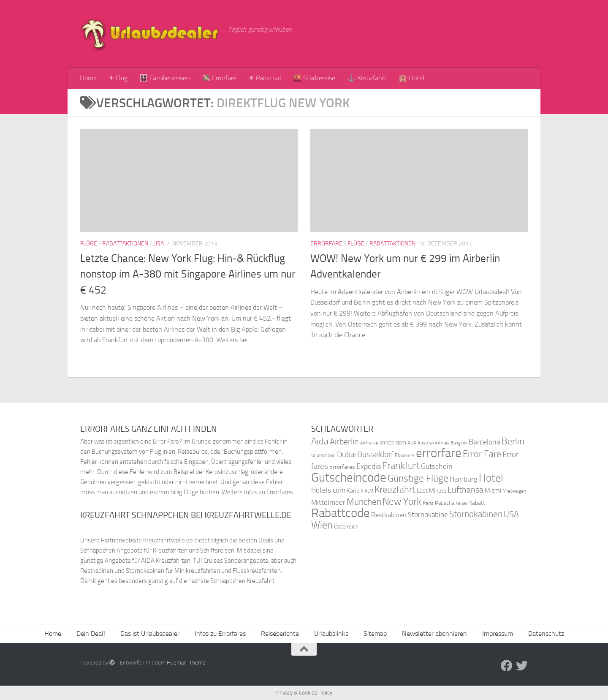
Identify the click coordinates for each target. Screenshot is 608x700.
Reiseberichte (280, 633)
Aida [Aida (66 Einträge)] (320, 441)
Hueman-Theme (186, 663)
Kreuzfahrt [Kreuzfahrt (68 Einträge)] (395, 489)
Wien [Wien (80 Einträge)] (322, 525)
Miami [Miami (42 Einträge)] (493, 490)
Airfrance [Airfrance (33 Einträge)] (369, 443)
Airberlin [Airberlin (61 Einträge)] (344, 441)
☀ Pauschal (265, 78)
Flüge (89, 244)
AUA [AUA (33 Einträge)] (412, 443)
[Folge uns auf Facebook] (507, 666)
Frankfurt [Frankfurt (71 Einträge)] (401, 466)
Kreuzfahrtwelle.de (168, 540)
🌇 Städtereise (314, 78)
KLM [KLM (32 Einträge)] (369, 491)
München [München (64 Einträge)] (364, 502)
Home (88, 78)
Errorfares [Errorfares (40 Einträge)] (342, 467)
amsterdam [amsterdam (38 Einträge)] (393, 443)
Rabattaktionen (125, 244)
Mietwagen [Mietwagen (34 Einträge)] (514, 491)
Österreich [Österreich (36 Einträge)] (346, 527)
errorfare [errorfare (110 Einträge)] (439, 453)
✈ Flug (118, 78)
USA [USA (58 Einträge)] (511, 514)
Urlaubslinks (331, 633)
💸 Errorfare (219, 78)
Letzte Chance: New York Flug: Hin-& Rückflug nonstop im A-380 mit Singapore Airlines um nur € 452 (188, 274)
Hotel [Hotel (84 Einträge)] (491, 478)
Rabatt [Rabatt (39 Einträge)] (477, 503)
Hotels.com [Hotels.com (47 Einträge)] (328, 490)
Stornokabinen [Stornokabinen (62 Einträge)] (476, 514)
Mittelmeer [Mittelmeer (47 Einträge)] (328, 503)
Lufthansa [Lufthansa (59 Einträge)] (465, 490)
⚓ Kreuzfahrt (367, 78)
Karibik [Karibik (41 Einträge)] (355, 491)
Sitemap (375, 633)
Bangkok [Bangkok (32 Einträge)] (459, 443)
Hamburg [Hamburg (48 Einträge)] (464, 479)
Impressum (498, 633)
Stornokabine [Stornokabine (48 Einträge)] (428, 515)
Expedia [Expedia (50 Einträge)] (369, 467)
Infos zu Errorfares (220, 633)
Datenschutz (546, 633)
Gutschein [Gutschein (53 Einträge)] (437, 466)
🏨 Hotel (411, 78)
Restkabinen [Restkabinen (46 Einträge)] (389, 515)
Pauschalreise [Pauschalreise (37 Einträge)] (451, 503)
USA (159, 244)
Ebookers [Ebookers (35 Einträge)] (405, 455)
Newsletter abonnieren (434, 633)
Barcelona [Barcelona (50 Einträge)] (484, 442)
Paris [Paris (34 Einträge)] (428, 503)
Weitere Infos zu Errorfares (257, 492)
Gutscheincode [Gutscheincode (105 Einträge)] (349, 477)
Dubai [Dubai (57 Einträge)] (346, 454)
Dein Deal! (91, 633)
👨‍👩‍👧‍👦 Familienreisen (165, 78)
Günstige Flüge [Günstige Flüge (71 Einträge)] (418, 478)
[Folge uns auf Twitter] (522, 666)
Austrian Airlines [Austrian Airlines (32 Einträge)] (433, 443)
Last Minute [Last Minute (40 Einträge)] (432, 491)
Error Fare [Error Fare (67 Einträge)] (482, 454)
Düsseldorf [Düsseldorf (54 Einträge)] (375, 455)
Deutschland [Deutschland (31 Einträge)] (323, 456)
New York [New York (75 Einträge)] (402, 501)
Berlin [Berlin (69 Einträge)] (513, 441)
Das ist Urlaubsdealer (150, 633)
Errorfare (326, 244)
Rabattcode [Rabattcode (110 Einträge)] (341, 513)
